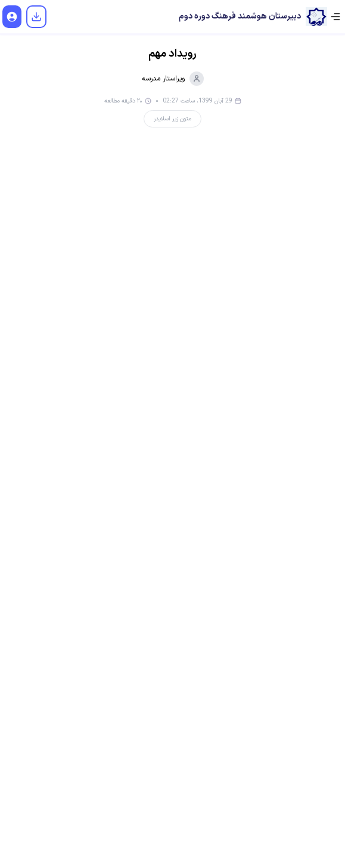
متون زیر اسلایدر (172, 119)
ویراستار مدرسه (173, 79)
